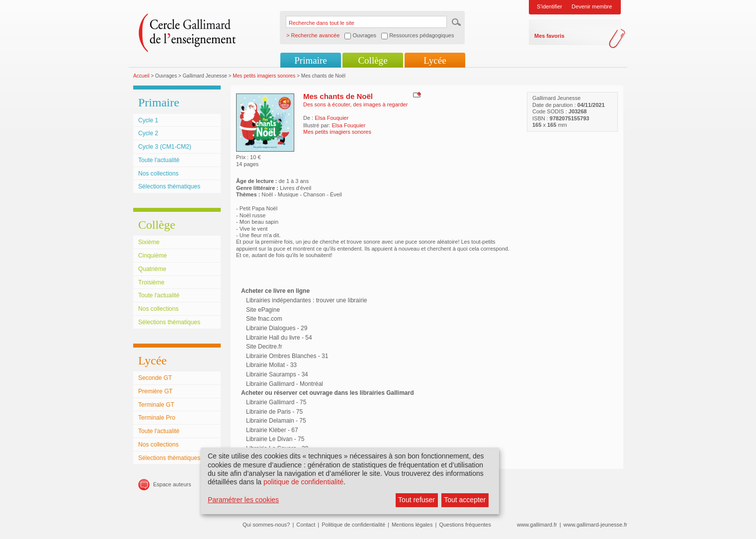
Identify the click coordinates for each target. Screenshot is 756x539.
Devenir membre (592, 6)
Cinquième (153, 256)
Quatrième (152, 269)
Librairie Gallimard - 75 (276, 402)
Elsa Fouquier (332, 118)
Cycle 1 (148, 120)
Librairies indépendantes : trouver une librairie (306, 300)
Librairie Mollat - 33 (271, 365)
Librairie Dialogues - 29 (277, 328)
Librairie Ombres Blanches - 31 (287, 356)
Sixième (149, 242)
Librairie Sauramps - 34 (277, 374)
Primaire (310, 60)
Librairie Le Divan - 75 (275, 439)
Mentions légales (412, 525)
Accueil (141, 76)
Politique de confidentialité (353, 525)
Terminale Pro (157, 418)
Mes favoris (549, 36)
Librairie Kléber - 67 (272, 430)
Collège (373, 60)
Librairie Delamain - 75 (276, 421)
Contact (306, 525)
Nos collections (158, 174)
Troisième (151, 282)
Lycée (435, 60)
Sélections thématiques (169, 186)
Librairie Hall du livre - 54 (279, 338)
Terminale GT (156, 405)
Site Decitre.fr (264, 347)
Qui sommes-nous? (266, 525)
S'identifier (549, 6)
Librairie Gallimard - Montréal (285, 384)
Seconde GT (155, 378)
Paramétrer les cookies (243, 500)
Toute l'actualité (159, 160)
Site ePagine (263, 310)
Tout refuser (417, 500)
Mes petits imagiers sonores (264, 76)
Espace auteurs (172, 484)
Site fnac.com (264, 319)
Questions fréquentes (465, 525)
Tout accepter (465, 500)
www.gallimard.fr (537, 525)
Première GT (155, 391)
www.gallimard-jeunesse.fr (595, 525)
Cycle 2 (148, 133)
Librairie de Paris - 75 (274, 412)
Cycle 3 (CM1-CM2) (165, 147)
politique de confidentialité (303, 482)
